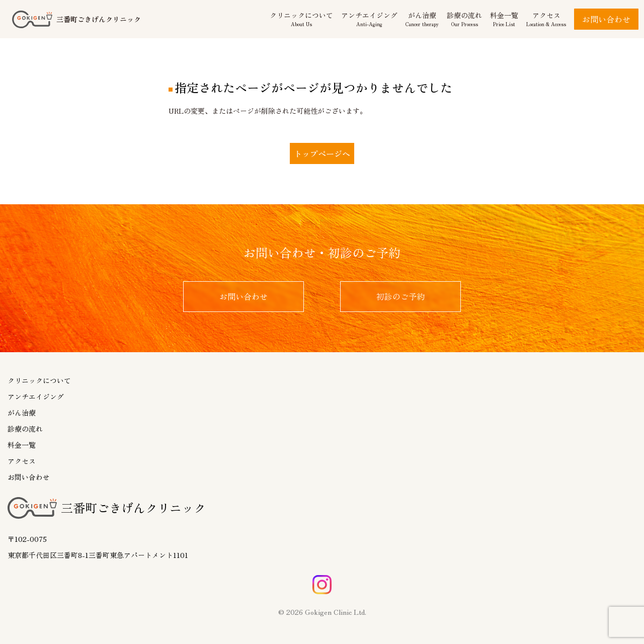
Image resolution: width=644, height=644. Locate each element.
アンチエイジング (36, 396)
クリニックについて (39, 380)
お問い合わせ (606, 19)
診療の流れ (25, 429)
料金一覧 (22, 445)
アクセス (22, 461)
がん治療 (22, 413)
